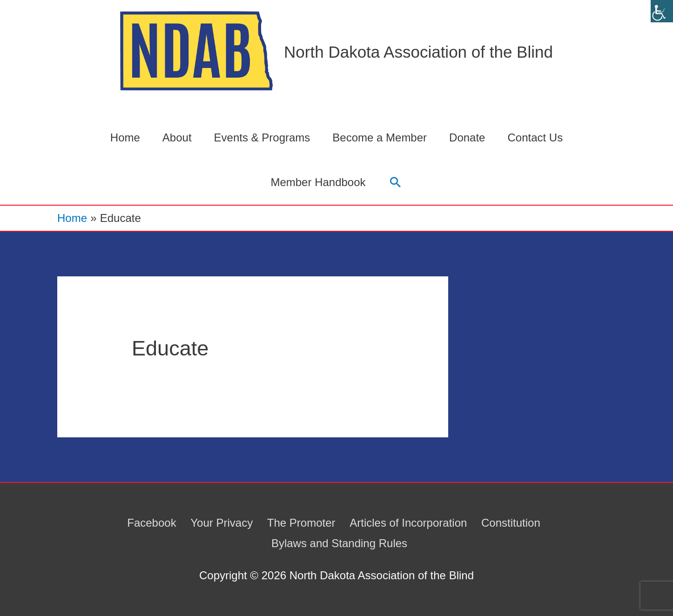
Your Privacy (222, 523)
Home (125, 137)
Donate (467, 137)
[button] (395, 182)
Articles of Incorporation (408, 523)
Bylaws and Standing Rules (339, 543)
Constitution (511, 523)
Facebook (151, 523)
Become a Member (380, 137)
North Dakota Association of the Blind (418, 52)
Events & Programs (262, 137)
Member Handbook (318, 182)
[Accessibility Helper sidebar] (662, 11)
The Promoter (301, 523)
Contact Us (535, 137)
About (177, 137)
